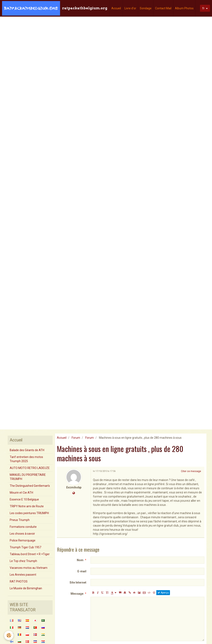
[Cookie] (9, 635)
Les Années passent (23, 575)
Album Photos (184, 8)
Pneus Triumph (20, 520)
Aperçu (163, 593)
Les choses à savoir (22, 534)
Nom (80, 560)
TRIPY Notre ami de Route (27, 506)
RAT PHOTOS (19, 581)
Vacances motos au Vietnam (29, 568)
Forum (76, 438)
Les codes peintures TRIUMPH (29, 513)
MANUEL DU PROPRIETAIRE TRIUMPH (28, 477)
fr (203, 8)
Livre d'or (130, 8)
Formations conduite (23, 527)
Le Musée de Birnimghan (26, 588)
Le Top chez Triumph (23, 561)
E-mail (82, 571)
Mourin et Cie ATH (21, 493)
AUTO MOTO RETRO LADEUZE (30, 468)
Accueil (116, 8)
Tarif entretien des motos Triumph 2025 (26, 459)
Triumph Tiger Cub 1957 (25, 547)
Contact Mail (163, 8)
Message (77, 594)
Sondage (146, 8)
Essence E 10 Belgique (24, 499)
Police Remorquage (23, 540)
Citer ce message (191, 471)
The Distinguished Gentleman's (30, 486)
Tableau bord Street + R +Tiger (30, 554)
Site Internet (78, 582)
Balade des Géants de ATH (27, 450)
